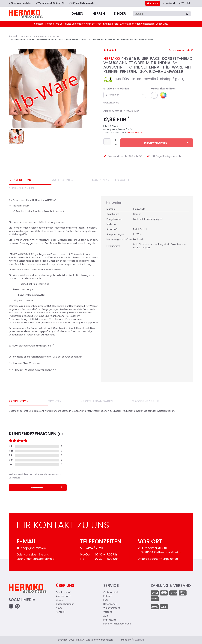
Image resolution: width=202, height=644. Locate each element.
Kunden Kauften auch (110, 180)
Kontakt (60, 612)
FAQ (106, 600)
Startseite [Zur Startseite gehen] (13, 36)
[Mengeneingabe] (107, 142)
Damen (77, 14)
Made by (133, 640)
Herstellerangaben (97, 402)
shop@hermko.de (31, 548)
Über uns (65, 586)
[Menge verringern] (116, 145)
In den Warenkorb (166, 143)
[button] (154, 95)
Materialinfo (62, 180)
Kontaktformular (44, 559)
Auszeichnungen (65, 604)
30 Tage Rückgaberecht (83, 3)
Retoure (108, 596)
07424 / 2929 (91, 548)
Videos (60, 600)
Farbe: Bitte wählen (163, 89)
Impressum (110, 620)
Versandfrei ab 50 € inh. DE (51, 3)
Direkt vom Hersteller (21, 3)
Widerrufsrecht (112, 608)
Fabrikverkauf (63, 592)
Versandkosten (135, 133)
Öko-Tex (55, 402)
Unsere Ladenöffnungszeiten (158, 559)
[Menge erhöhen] (116, 141)
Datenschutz (110, 604)
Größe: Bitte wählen (116, 89)
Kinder (120, 14)
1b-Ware (54, 36)
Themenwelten (39, 36)
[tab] (30, 180)
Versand (108, 612)
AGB (106, 616)
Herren (99, 14)
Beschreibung (21, 180)
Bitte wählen (113, 95)
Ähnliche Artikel (22, 189)
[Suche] (162, 14)
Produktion (19, 402)
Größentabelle (111, 103)
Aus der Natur (63, 596)
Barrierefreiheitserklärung (117, 624)
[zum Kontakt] (188, 3)
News (59, 608)
